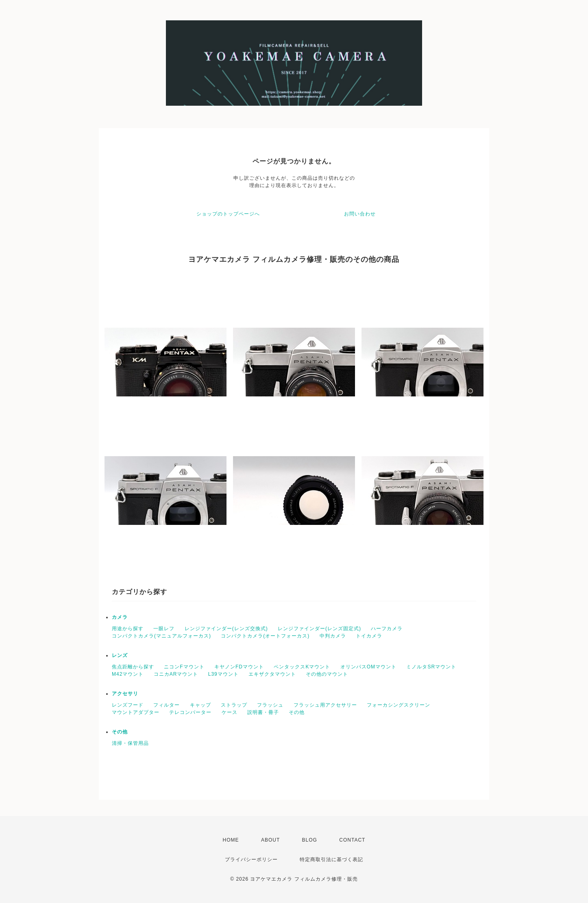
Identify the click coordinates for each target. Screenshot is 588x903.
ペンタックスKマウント (302, 667)
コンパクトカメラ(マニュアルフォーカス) (161, 636)
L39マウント (223, 674)
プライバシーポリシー (251, 859)
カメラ (120, 617)
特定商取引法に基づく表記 (331, 859)
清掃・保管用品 (130, 743)
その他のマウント (327, 674)
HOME (231, 840)
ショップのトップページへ (228, 214)
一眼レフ (164, 629)
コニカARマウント (176, 674)
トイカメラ (369, 636)
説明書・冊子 (263, 712)
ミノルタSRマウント (431, 667)
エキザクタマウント (272, 674)
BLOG (310, 840)
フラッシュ (270, 705)
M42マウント (128, 674)
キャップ (200, 705)
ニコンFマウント (184, 667)
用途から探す (128, 629)
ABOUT (270, 840)
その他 (297, 712)
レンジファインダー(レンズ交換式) (226, 629)
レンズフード (128, 705)
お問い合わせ (360, 214)
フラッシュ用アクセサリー (325, 705)
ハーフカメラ (387, 629)
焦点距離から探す (133, 667)
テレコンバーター (190, 712)
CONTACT (352, 840)
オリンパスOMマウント (368, 667)
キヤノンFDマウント (239, 667)
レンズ (120, 655)
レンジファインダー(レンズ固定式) (319, 629)
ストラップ (234, 705)
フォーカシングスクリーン (399, 705)
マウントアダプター (136, 712)
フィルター (167, 705)
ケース (230, 712)
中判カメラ (333, 636)
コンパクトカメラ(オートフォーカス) (265, 636)
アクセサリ (125, 694)
